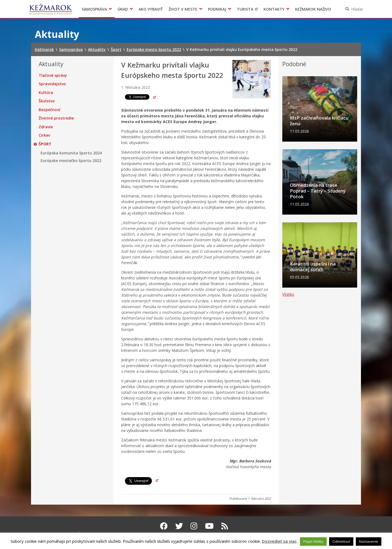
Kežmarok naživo (313, 9)
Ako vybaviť (151, 9)
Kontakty (274, 9)
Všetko (288, 323)
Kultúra (46, 93)
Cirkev (44, 135)
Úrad (123, 9)
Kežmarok (51, 9)
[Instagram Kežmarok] (194, 526)
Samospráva (94, 9)
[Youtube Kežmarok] (209, 526)
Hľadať (357, 9)
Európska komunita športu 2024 (71, 153)
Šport (45, 144)
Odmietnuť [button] (341, 541)
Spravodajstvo (52, 84)
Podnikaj (217, 9)
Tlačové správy (53, 75)
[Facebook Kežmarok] (164, 526)
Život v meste (183, 9)
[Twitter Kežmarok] (179, 526)
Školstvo (47, 101)
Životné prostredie (56, 118)
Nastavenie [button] (369, 541)
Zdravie (46, 127)
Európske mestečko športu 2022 (71, 161)
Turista (245, 9)
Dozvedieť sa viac (279, 541)
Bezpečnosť (50, 110)
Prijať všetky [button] (313, 541)
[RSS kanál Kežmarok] (225, 526)
